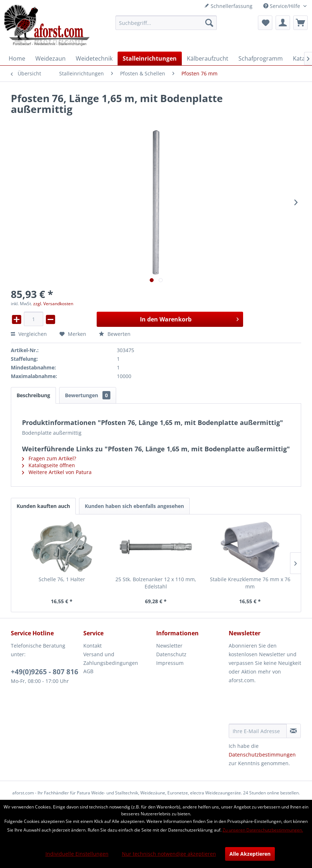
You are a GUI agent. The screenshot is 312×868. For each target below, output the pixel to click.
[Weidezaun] (50, 58)
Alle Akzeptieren (250, 854)
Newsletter (169, 646)
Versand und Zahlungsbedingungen (111, 659)
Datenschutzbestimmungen (262, 755)
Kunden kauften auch (43, 506)
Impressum (170, 663)
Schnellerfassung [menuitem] (228, 6)
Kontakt (93, 646)
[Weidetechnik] (94, 58)
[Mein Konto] (283, 23)
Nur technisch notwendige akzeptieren (169, 854)
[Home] (17, 58)
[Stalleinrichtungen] (150, 58)
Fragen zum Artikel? (49, 458)
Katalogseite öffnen (49, 465)
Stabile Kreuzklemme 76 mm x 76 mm (250, 583)
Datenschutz (171, 654)
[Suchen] (209, 23)
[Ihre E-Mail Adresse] (258, 731)
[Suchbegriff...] (166, 23)
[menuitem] (166, 23)
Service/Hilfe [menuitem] (282, 6)
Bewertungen (88, 395)
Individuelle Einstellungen (77, 854)
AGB (88, 671)
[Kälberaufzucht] (208, 58)
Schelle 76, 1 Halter (62, 579)
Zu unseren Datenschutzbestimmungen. (263, 830)
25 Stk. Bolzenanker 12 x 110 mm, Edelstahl (156, 583)
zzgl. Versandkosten (53, 304)
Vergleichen (29, 334)
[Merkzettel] (265, 23)
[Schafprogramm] (261, 58)
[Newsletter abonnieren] (294, 731)
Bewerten (115, 334)
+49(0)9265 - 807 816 (45, 672)
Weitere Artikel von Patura (57, 472)
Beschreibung (33, 395)
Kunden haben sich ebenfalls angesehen (134, 506)
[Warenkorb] (300, 23)
